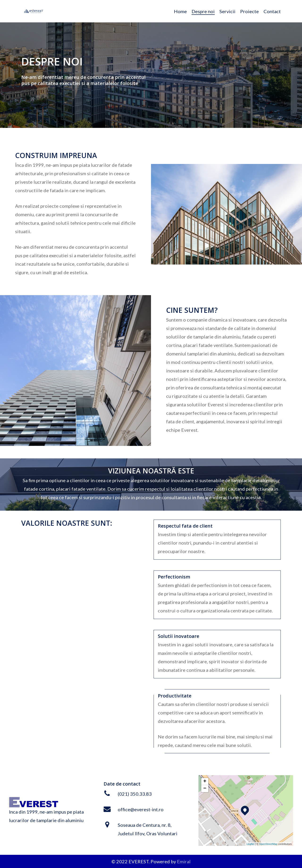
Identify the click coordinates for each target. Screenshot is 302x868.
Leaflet (250, 844)
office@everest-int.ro (141, 809)
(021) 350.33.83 (135, 794)
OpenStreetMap (268, 844)
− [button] (205, 789)
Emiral (184, 861)
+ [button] (205, 782)
